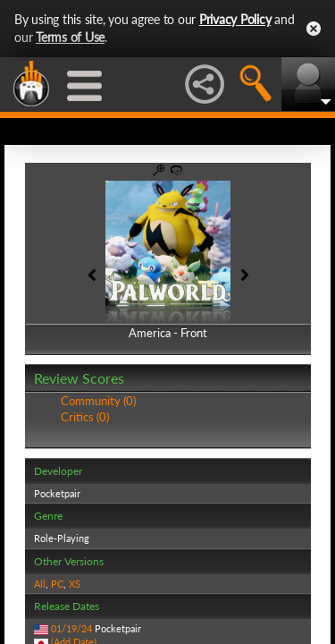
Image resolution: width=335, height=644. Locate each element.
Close (314, 29)
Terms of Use (70, 37)
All (40, 584)
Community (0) (98, 401)
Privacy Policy (235, 19)
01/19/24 (71, 628)
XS (75, 584)
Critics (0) (85, 417)
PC (57, 584)
